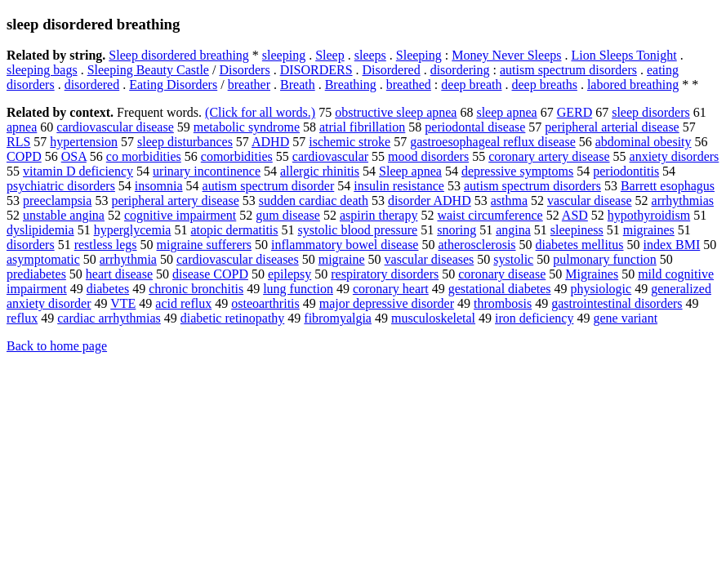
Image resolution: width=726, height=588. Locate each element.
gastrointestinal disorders (617, 303)
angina (513, 230)
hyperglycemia (133, 230)
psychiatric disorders (61, 186)
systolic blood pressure (358, 230)
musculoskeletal (433, 318)
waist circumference (490, 215)
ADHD (270, 142)
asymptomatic (43, 259)
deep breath (471, 85)
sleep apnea (506, 112)
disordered (92, 85)
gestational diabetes (500, 289)
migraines (649, 230)
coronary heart (391, 289)
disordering (460, 70)
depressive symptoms (517, 171)
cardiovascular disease (115, 127)
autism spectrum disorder (269, 186)
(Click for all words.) (260, 112)
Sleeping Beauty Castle (148, 70)
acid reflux (183, 303)
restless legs (106, 245)
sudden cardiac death (314, 200)
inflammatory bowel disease (345, 245)
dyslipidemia (40, 230)
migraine (342, 259)
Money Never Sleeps (506, 55)
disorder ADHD (430, 200)
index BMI (672, 245)
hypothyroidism (649, 215)
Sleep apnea (410, 171)
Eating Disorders (173, 85)
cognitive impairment (180, 215)
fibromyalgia (338, 318)
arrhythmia (128, 259)
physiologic (601, 289)
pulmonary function (605, 259)
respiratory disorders (385, 274)
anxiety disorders (675, 156)
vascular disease (590, 200)
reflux (22, 318)
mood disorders (428, 156)
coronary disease (502, 274)
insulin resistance (399, 186)
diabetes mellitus (580, 245)
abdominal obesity (644, 142)
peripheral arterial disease (612, 127)
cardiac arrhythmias (109, 318)
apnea (22, 127)
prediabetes (36, 274)
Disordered (392, 70)
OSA (74, 156)
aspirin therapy (379, 215)
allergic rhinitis (320, 171)
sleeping (284, 55)
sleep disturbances (185, 142)
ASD (575, 215)
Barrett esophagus (668, 186)
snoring (457, 230)
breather (249, 85)
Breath (298, 85)
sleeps (370, 55)
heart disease (119, 274)
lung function (298, 289)
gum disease (288, 215)
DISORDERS (316, 70)
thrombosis (503, 303)
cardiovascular (330, 156)
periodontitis (626, 171)
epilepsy (290, 274)
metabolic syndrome (247, 127)
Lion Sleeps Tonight (624, 55)
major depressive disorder (387, 303)
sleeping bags (42, 70)
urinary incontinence (207, 171)
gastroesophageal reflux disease (493, 142)
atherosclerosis (477, 245)
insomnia (159, 186)
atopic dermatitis (234, 230)
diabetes (108, 289)
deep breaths (545, 85)
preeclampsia (57, 200)
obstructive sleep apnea (396, 112)
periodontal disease (475, 127)
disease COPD (210, 274)
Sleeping (419, 55)
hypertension (84, 142)
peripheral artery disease (175, 200)
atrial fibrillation (362, 127)
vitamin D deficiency (78, 171)
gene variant (625, 318)
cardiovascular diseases (238, 259)
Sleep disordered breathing (179, 55)
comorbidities (237, 156)
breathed (409, 85)
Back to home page (57, 346)
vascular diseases (430, 259)
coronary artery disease (549, 156)
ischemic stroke (350, 142)
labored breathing (633, 85)
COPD (24, 156)
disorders (31, 245)
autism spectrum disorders (568, 70)
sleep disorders (651, 112)
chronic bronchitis (196, 289)
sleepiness (577, 230)
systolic (513, 259)
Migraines (592, 274)
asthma (509, 200)
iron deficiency (534, 318)
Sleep (330, 55)
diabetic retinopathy (233, 318)
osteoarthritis (265, 303)
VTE (123, 303)
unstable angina (64, 215)
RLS (18, 142)
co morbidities (144, 156)
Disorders (244, 70)
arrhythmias (683, 200)
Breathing (351, 85)
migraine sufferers (205, 245)
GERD (575, 112)
